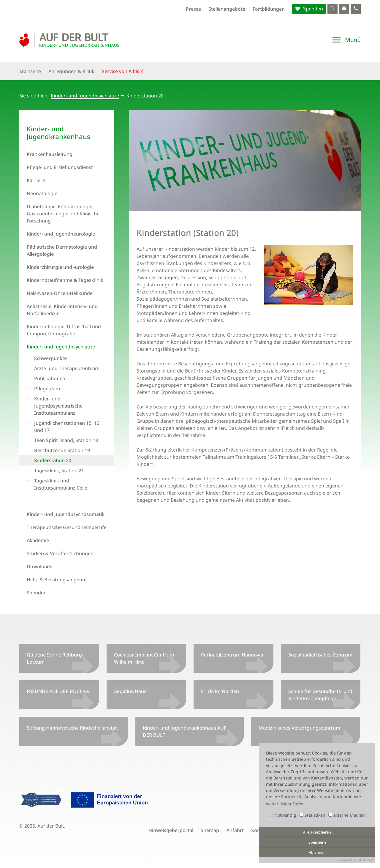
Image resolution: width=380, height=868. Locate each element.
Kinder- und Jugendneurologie (61, 234)
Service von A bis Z (122, 71)
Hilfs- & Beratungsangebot (57, 580)
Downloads (39, 566)
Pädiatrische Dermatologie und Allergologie (62, 250)
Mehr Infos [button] (292, 804)
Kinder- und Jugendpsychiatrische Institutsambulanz (58, 406)
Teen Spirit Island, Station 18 (66, 440)
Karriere (36, 180)
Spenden (312, 9)
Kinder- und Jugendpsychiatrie (85, 96)
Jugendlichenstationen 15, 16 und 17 (67, 427)
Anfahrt (235, 830)
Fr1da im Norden (220, 691)
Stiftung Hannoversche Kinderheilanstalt (72, 728)
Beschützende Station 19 (62, 450)
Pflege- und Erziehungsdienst (60, 167)
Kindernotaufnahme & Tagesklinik (65, 280)
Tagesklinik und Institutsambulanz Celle (61, 484)
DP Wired (365, 860)
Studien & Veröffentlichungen (60, 553)
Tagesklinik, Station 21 (59, 471)
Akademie (38, 540)
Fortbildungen (269, 9)
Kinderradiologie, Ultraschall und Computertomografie (64, 330)
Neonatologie (42, 193)
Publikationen (50, 378)
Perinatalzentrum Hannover (232, 655)
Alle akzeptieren (317, 832)
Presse (193, 9)
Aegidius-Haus (130, 691)
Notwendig (283, 815)
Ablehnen (317, 852)
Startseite (30, 71)
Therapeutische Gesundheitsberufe (67, 527)
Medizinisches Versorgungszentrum (299, 728)
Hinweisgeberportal (171, 830)
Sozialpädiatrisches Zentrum (320, 655)
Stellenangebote (227, 9)
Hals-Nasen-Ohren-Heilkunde (60, 293)
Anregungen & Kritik (71, 71)
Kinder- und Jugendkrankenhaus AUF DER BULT (185, 731)
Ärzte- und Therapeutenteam (67, 368)
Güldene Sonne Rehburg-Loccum (55, 658)
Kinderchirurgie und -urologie (60, 267)
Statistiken (312, 815)
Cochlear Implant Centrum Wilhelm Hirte (144, 658)
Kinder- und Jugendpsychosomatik (66, 514)
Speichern (317, 842)
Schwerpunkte (50, 358)
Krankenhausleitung (50, 154)
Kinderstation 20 (53, 460)
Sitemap (210, 830)
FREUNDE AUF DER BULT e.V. (59, 691)
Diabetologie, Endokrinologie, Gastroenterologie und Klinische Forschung (63, 214)
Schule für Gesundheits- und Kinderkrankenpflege (320, 695)
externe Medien (347, 815)
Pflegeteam (47, 389)
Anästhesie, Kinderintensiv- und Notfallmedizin (62, 310)
